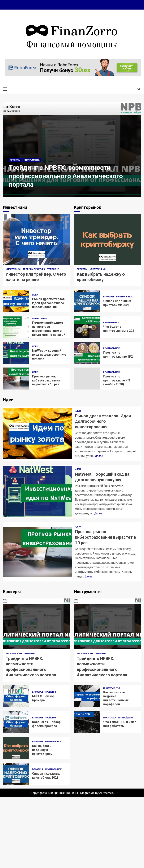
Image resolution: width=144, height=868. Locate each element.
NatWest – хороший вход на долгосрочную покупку (16, 353)
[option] (72, 151)
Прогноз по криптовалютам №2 (87, 353)
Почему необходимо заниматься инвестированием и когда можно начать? (16, 327)
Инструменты (32, 160)
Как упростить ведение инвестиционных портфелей (87, 696)
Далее (99, 456)
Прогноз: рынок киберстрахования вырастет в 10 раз (16, 379)
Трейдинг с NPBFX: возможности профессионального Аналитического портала (72, 149)
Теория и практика (34, 269)
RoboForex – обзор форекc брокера (16, 722)
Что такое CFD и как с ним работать (87, 722)
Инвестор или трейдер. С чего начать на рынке (37, 239)
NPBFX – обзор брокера (16, 696)
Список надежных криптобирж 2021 (87, 301)
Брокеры (15, 160)
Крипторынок (98, 269)
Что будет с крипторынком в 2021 (87, 327)
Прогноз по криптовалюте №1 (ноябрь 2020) (87, 379)
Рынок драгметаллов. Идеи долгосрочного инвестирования (16, 301)
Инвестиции (13, 269)
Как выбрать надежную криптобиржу (108, 239)
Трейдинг (53, 269)
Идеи (35, 295)
